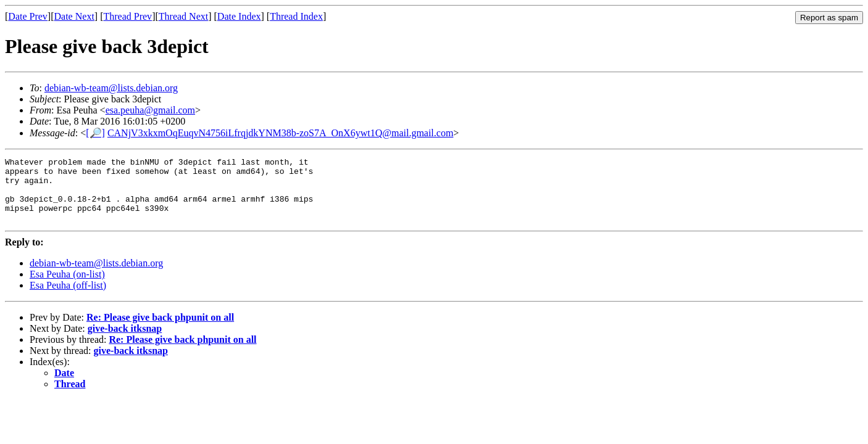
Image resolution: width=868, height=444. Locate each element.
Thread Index (296, 16)
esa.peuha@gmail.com (150, 110)
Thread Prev (127, 16)
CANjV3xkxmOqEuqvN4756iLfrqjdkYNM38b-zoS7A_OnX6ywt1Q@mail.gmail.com (280, 133)
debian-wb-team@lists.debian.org (111, 88)
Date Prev (28, 16)
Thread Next (183, 16)
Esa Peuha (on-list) (67, 287)
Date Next (74, 16)
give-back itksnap (125, 341)
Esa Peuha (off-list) (68, 298)
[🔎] (95, 133)
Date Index (239, 16)
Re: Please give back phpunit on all (160, 330)
